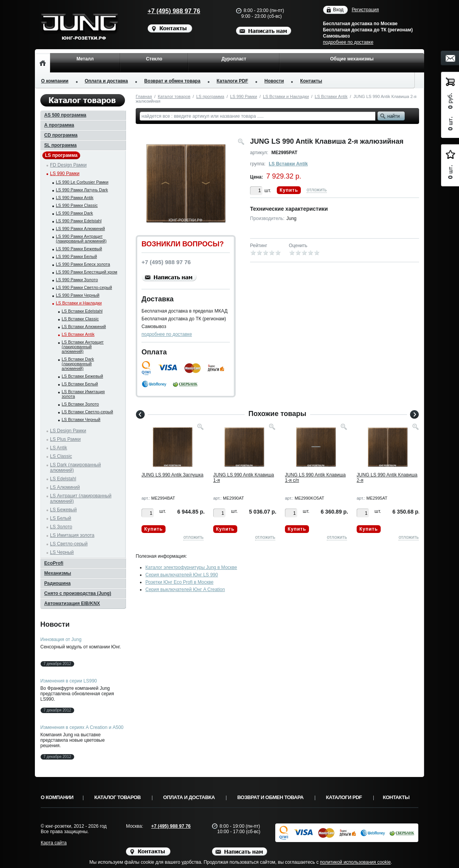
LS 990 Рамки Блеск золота (83, 264)
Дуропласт (234, 59)
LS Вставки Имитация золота (83, 394)
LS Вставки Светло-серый (87, 412)
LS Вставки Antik (331, 96)
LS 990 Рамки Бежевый (79, 249)
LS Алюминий (65, 487)
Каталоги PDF (232, 81)
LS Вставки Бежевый (82, 376)
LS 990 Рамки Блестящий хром (86, 272)
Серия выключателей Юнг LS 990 (182, 575)
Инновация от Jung (61, 639)
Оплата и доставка (107, 81)
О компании (55, 81)
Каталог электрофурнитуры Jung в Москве (191, 567)
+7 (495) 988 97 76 (167, 11)
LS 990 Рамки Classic (77, 205)
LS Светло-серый (69, 544)
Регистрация (365, 10)
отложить (317, 190)
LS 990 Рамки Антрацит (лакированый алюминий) (81, 239)
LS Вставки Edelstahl (82, 311)
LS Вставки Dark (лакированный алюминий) (78, 364)
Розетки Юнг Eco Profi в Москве (179, 582)
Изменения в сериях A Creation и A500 (82, 727)
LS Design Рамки (68, 431)
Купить (289, 190)
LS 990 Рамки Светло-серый (84, 287)
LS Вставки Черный (81, 419)
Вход (338, 10)
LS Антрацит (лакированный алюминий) (81, 498)
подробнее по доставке (348, 42)
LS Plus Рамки (65, 439)
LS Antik (59, 448)
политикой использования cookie (355, 862)
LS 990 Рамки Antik (75, 198)
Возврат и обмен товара (172, 81)
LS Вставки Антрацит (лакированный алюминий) (83, 347)
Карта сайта (54, 843)
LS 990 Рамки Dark (74, 213)
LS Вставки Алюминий (84, 327)
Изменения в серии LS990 (69, 681)
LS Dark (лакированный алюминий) (75, 468)
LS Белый (61, 518)
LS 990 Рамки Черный (78, 295)
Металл (85, 59)
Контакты (311, 81)
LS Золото (61, 527)
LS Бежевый (63, 510)
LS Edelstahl (63, 479)
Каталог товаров (174, 96)
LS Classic (61, 456)
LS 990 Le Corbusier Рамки (82, 182)
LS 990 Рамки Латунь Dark (82, 190)
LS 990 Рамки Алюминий (80, 229)
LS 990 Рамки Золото (77, 280)
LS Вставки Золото (80, 404)
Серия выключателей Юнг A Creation (185, 590)
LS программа (210, 96)
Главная (144, 96)
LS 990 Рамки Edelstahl (79, 221)
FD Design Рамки (68, 165)
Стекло (154, 59)
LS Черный (62, 552)
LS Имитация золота (72, 535)
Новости (274, 81)
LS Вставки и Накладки (286, 96)
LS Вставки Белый (80, 384)
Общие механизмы (352, 59)
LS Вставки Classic (80, 319)
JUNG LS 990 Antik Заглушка (173, 475)
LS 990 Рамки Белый (76, 256)
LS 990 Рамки (244, 96)
